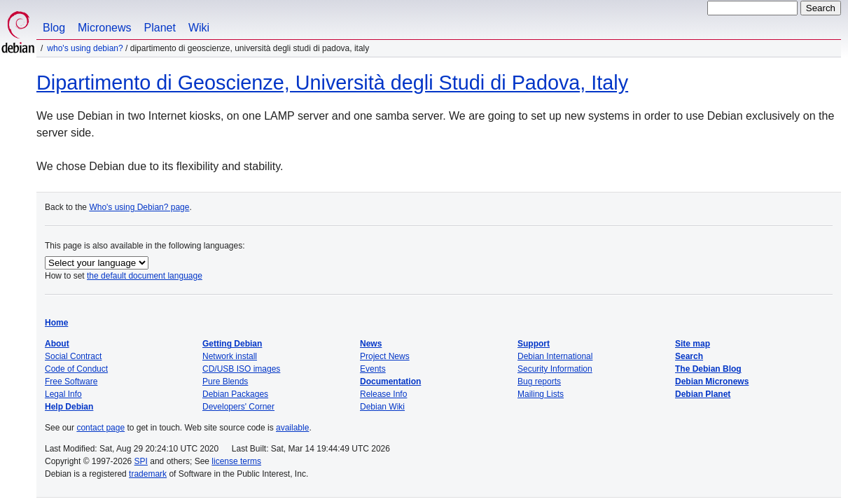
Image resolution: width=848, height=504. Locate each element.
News (371, 344)
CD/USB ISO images (241, 369)
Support (534, 344)
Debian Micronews (712, 381)
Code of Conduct (76, 369)
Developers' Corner (238, 407)
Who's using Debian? (85, 48)
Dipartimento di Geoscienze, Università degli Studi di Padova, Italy (332, 83)
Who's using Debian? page (139, 207)
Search (689, 356)
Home (56, 323)
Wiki (199, 28)
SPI (141, 461)
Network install (230, 356)
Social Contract (73, 356)
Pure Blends (225, 381)
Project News (385, 356)
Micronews (104, 28)
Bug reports (539, 381)
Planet (160, 28)
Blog (54, 28)
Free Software (71, 381)
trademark (148, 474)
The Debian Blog (708, 369)
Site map (693, 344)
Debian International (555, 356)
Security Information (555, 369)
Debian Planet (703, 394)
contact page (100, 428)
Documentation (390, 381)
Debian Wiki (382, 407)
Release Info (383, 394)
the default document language (145, 276)
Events (373, 369)
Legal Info (63, 394)
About (57, 344)
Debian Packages (235, 394)
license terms (236, 461)
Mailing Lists (541, 394)
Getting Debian (232, 344)
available (292, 428)
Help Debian (69, 407)
